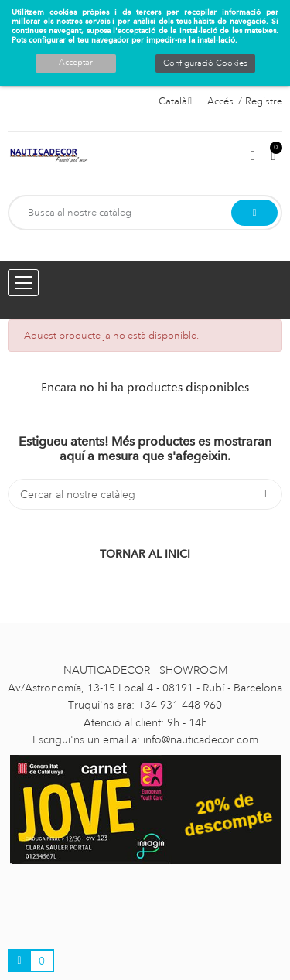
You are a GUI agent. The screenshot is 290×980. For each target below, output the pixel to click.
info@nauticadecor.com (201, 739)
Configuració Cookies (205, 63)
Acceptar (76, 63)
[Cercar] (145, 494)
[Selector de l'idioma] (175, 101)
